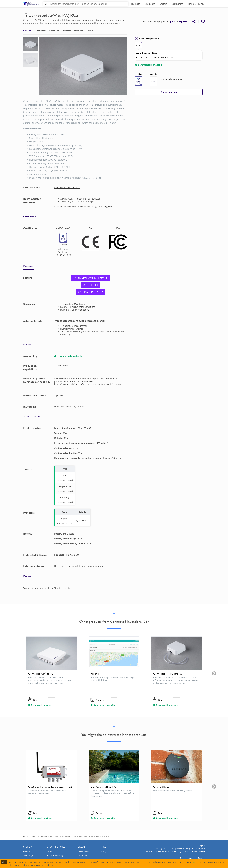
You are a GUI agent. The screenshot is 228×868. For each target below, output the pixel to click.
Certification (40, 31)
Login (201, 4)
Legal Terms (83, 852)
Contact (27, 852)
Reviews (90, 31)
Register (183, 21)
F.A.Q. (104, 852)
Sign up (192, 4)
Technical (78, 31)
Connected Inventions (171, 79)
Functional (54, 31)
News (49, 852)
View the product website (67, 188)
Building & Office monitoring (75, 310)
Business (67, 31)
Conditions (83, 856)
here (195, 862)
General (27, 31)
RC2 (138, 45)
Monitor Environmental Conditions (78, 307)
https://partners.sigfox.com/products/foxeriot (77, 384)
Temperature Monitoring (73, 304)
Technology (28, 856)
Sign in (172, 21)
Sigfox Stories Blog (55, 856)
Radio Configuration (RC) (148, 39)
